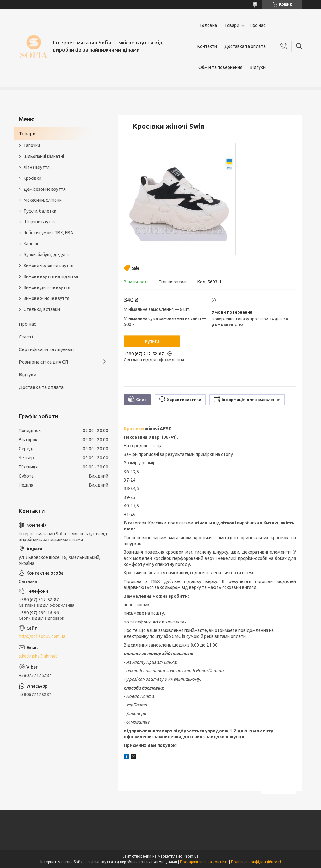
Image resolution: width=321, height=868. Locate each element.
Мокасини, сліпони (43, 200)
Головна (209, 25)
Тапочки (32, 145)
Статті (26, 337)
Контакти (207, 46)
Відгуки (258, 67)
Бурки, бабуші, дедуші (46, 255)
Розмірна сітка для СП (43, 362)
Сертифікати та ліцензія (46, 349)
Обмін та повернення (220, 67)
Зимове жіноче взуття (46, 298)
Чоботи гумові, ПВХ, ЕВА (48, 233)
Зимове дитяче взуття (47, 287)
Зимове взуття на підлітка (51, 276)
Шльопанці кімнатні (44, 156)
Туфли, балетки (40, 211)
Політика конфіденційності (256, 862)
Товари (232, 25)
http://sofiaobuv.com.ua (42, 636)
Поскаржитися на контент (204, 862)
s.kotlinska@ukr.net (38, 656)
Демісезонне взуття (45, 189)
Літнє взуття (37, 167)
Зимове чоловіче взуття (48, 266)
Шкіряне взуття (39, 222)
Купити (152, 341)
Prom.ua (191, 856)
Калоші (31, 244)
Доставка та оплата (245, 46)
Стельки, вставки (42, 309)
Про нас (258, 25)
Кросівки (134, 429)
